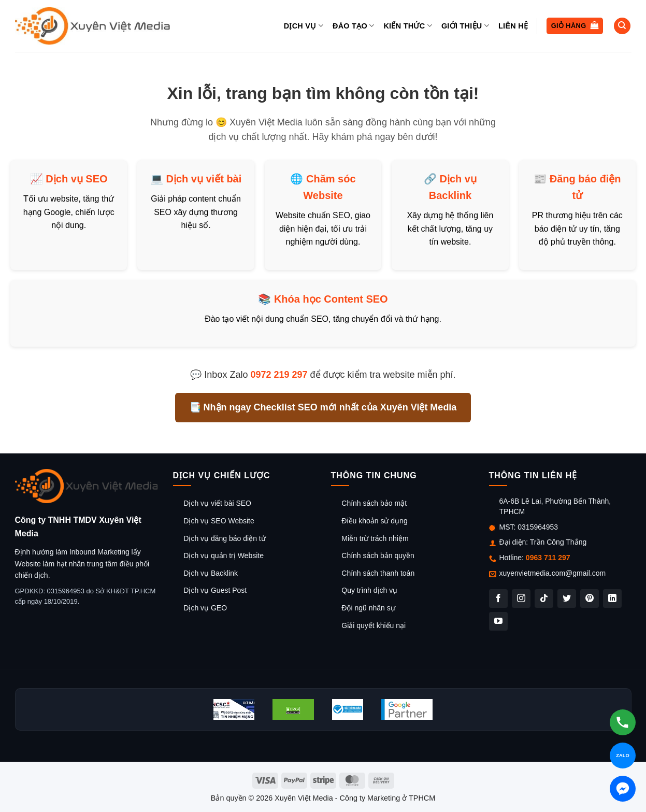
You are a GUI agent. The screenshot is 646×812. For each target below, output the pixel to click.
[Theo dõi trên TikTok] (544, 599)
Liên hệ (513, 26)
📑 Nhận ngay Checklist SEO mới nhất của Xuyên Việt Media (323, 407)
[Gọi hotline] (623, 722)
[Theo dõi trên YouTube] (498, 621)
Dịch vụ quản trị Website (224, 555)
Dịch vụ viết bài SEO (217, 503)
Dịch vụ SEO (76, 179)
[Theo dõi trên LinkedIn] (612, 599)
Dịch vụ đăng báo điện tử (224, 538)
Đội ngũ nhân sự (368, 608)
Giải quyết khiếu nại (374, 625)
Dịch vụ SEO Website (219, 521)
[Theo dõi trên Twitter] (567, 599)
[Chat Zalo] (623, 756)
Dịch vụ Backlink (211, 573)
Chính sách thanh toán (378, 573)
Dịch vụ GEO (205, 608)
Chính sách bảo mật (374, 503)
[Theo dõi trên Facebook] (498, 599)
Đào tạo (353, 26)
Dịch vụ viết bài (204, 179)
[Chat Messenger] (623, 789)
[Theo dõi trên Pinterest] (590, 599)
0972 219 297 (279, 375)
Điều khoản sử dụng (374, 521)
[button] (575, 26)
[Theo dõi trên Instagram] (521, 599)
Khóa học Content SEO (331, 299)
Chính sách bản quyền (378, 555)
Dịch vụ (304, 26)
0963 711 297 (548, 558)
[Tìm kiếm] (622, 26)
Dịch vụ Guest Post (215, 590)
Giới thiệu (465, 26)
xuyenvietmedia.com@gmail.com (553, 573)
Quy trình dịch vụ (369, 590)
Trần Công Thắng (558, 542)
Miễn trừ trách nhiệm (375, 538)
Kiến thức (407, 26)
